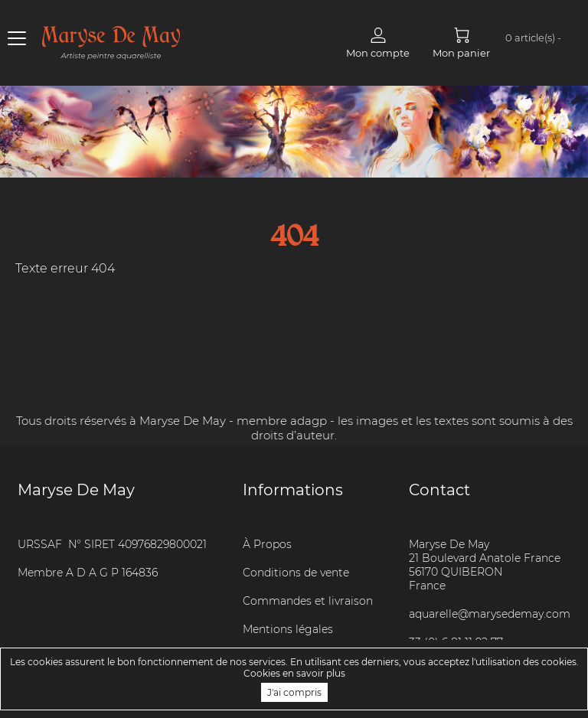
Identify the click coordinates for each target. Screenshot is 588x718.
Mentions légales (288, 629)
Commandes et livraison (308, 601)
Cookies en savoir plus (294, 673)
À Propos (267, 544)
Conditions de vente (296, 573)
